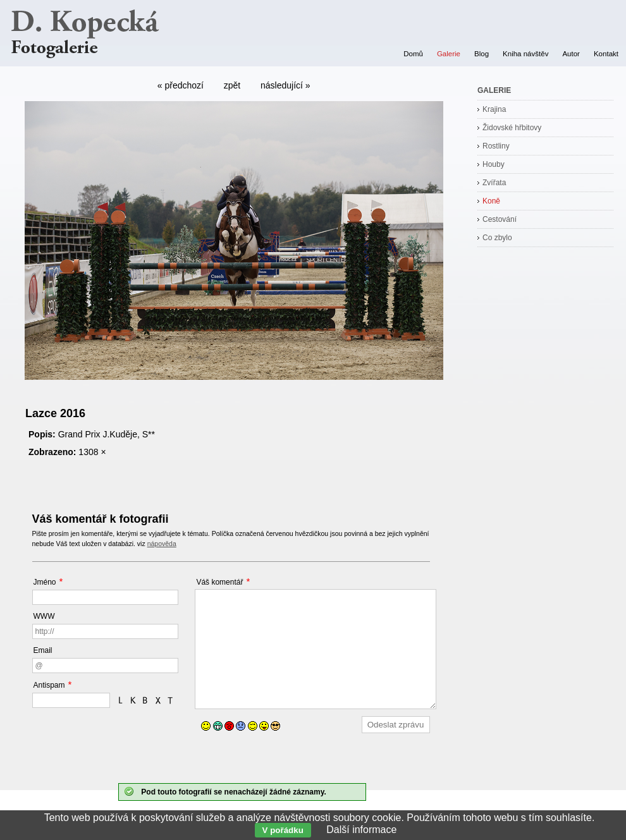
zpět (232, 85)
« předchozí (181, 85)
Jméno (45, 582)
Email (43, 650)
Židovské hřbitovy (512, 128)
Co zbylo (497, 238)
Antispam (49, 685)
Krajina (494, 109)
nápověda (162, 544)
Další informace (361, 830)
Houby (494, 164)
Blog (482, 54)
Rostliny (496, 146)
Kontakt (606, 54)
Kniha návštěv (525, 54)
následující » (285, 85)
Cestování (500, 219)
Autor (571, 54)
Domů (413, 54)
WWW (44, 616)
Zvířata (494, 183)
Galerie (449, 54)
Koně (491, 201)
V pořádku (283, 830)
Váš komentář (219, 582)
